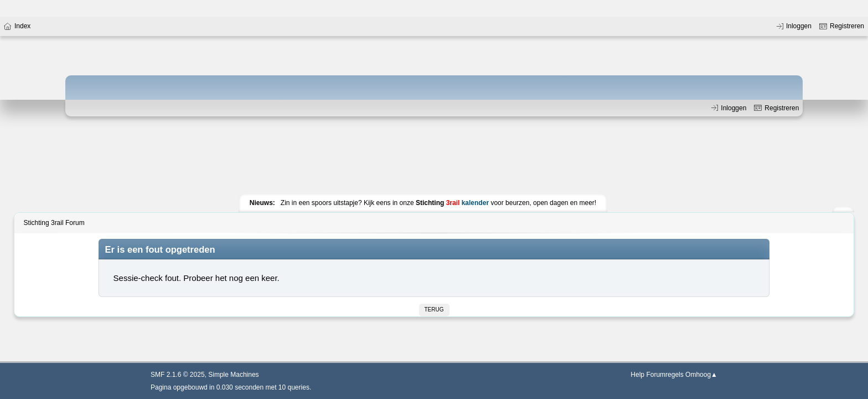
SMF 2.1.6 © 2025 (178, 375)
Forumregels (665, 375)
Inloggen (729, 108)
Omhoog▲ (701, 375)
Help (637, 375)
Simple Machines (233, 375)
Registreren (776, 108)
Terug (434, 310)
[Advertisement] (434, 158)
